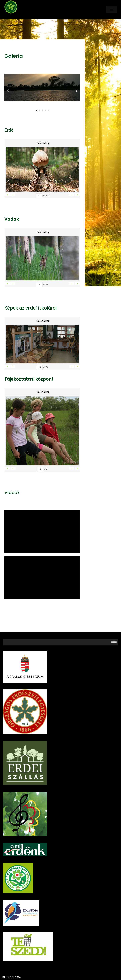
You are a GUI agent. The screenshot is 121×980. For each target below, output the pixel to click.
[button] (36, 110)
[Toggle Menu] (114, 642)
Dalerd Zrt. (17, 16)
